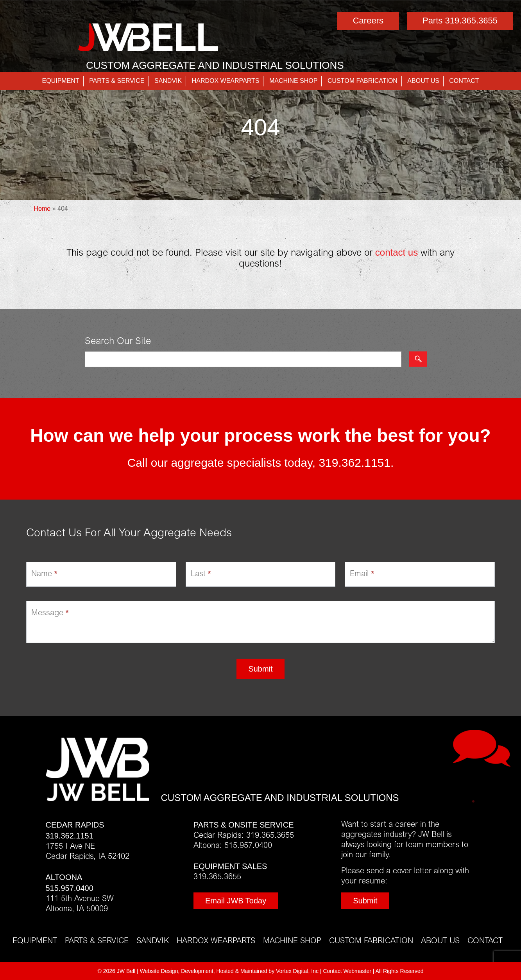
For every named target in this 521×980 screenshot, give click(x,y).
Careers (368, 21)
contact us (397, 252)
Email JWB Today (236, 901)
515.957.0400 (70, 888)
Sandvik (168, 81)
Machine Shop (294, 81)
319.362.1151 (354, 463)
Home (42, 209)
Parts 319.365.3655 (460, 21)
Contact (464, 81)
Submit (260, 669)
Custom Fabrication (363, 81)
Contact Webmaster (347, 971)
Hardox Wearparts (226, 81)
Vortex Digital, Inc (297, 971)
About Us (423, 81)
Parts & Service (117, 81)
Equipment (61, 81)
